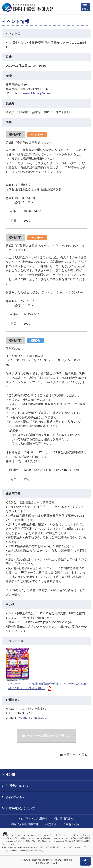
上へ (85, 861)
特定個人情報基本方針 (25, 824)
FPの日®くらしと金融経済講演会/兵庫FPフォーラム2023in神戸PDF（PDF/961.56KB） (47, 686)
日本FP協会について (20, 808)
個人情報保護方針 (65, 819)
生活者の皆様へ (17, 786)
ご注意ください (73, 824)
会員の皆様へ (15, 797)
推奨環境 (51, 824)
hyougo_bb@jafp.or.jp (32, 718)
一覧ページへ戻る (75, 755)
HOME (10, 775)
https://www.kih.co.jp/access (34, 93)
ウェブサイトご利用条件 (32, 819)
